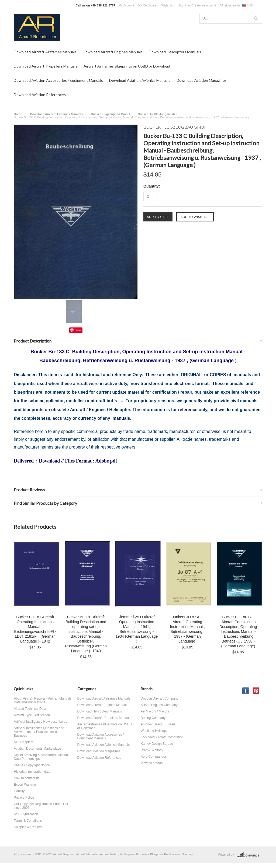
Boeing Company (153, 718)
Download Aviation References (40, 95)
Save (78, 330)
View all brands (152, 763)
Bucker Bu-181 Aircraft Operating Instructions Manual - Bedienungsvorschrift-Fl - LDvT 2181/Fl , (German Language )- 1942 (35, 629)
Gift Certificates (148, 5)
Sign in (183, 5)
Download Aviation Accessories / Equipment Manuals (58, 80)
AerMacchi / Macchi (155, 711)
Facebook (246, 691)
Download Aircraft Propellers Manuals (46, 66)
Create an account (204, 5)
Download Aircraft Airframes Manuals (45, 52)
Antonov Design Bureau (158, 724)
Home (18, 114)
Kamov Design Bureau (157, 744)
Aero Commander (153, 757)
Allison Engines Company (159, 705)
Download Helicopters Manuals (175, 52)
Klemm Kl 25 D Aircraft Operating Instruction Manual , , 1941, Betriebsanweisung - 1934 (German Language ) (137, 629)
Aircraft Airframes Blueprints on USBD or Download (127, 66)
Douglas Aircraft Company (159, 698)
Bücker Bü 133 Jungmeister (157, 114)
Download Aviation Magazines (202, 80)
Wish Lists (168, 5)
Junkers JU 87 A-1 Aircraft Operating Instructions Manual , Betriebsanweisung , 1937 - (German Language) (187, 629)
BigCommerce (249, 855)
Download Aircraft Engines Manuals (113, 52)
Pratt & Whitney (152, 750)
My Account (126, 5)
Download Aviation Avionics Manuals (140, 80)
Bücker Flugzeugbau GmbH (110, 114)
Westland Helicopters (156, 731)
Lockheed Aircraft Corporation (162, 737)
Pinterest (256, 691)
